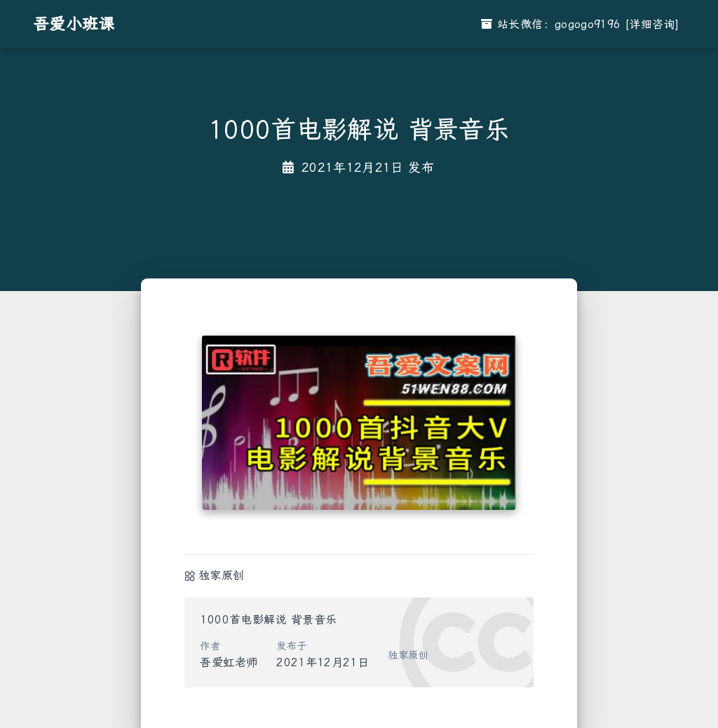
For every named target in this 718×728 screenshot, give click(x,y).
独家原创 (221, 575)
